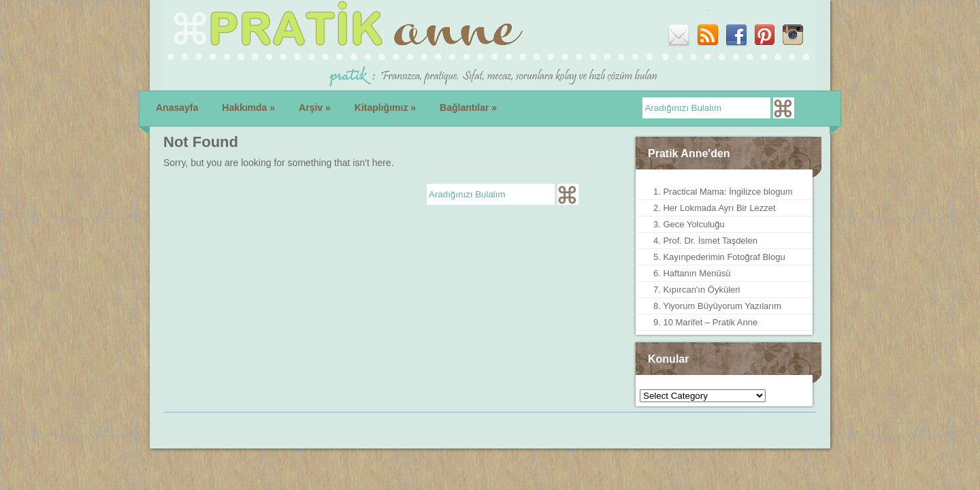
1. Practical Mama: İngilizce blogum (723, 192)
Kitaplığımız (385, 108)
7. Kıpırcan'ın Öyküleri (697, 290)
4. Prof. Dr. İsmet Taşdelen (705, 241)
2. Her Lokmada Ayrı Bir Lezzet (715, 208)
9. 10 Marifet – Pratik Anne (705, 322)
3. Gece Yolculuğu (689, 224)
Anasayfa (177, 108)
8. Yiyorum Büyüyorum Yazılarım (717, 306)
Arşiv (315, 108)
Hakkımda (248, 108)
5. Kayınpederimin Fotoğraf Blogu (719, 257)
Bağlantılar (468, 108)
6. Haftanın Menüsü (692, 273)
